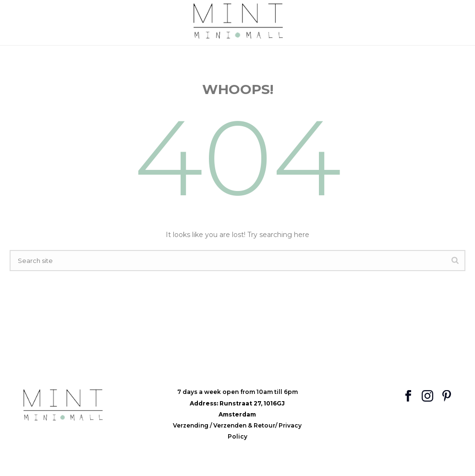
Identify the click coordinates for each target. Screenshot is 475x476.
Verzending (191, 425)
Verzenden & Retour (244, 425)
